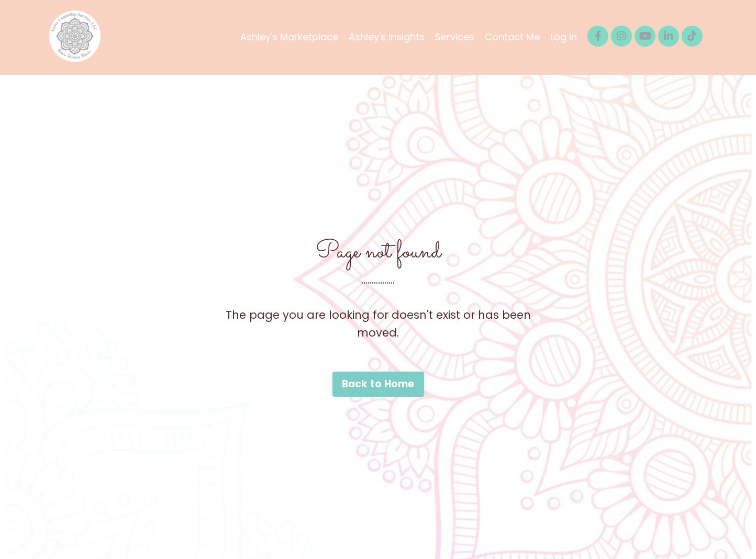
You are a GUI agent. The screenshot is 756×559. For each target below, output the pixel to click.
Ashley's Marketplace (289, 37)
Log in (564, 37)
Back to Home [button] (378, 384)
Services (455, 37)
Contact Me (512, 37)
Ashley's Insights (387, 37)
